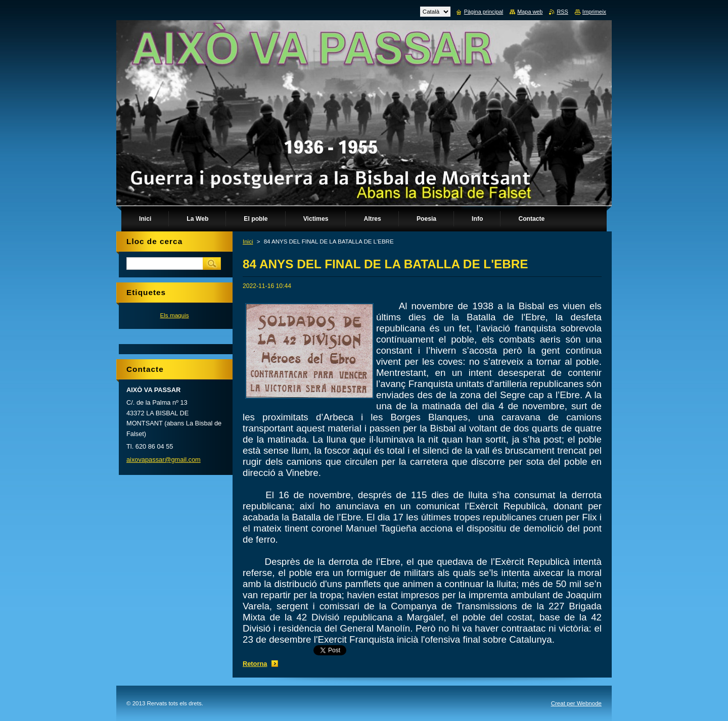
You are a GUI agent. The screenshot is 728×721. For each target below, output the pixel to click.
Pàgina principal (484, 12)
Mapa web (530, 12)
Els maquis (174, 315)
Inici (248, 242)
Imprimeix (594, 12)
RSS (562, 12)
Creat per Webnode (576, 703)
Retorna (255, 664)
